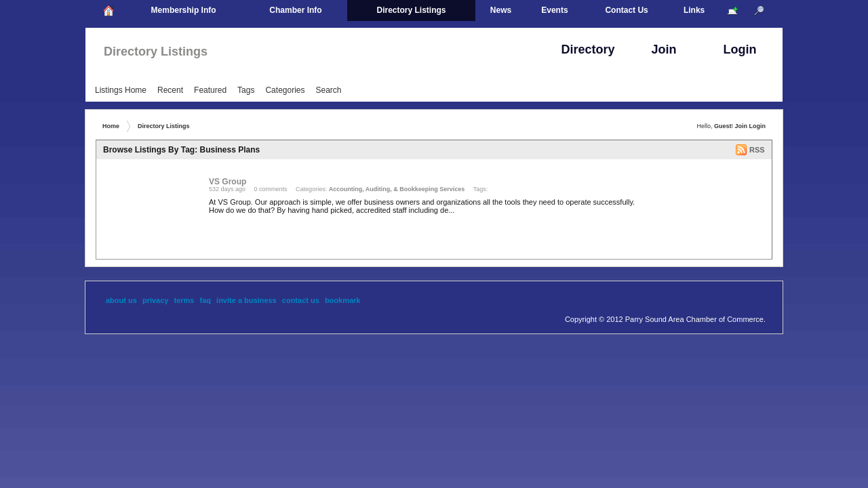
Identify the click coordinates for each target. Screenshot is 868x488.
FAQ (206, 300)
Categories (285, 90)
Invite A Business (246, 300)
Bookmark (343, 300)
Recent (170, 90)
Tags (246, 90)
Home (111, 126)
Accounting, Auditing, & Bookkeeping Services (397, 189)
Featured (210, 90)
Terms (184, 300)
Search (328, 90)
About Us (121, 300)
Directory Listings (156, 52)
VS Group (228, 182)
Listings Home (121, 90)
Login (758, 126)
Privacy (156, 300)
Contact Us (301, 300)
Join (741, 126)
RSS (757, 150)
